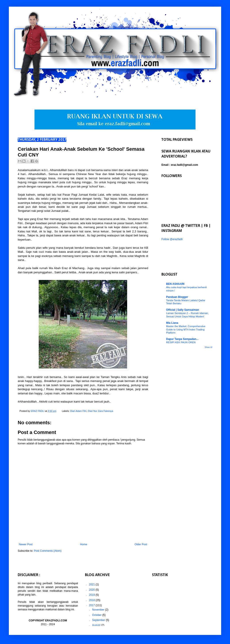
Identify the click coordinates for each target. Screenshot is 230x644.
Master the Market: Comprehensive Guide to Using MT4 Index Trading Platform (186, 330)
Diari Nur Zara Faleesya (101, 411)
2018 (92, 600)
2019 (92, 595)
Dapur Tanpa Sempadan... (182, 339)
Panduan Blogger (177, 297)
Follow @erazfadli (172, 239)
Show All (208, 347)
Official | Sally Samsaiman (183, 310)
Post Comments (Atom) (48, 551)
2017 (92, 605)
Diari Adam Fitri (78, 411)
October (97, 615)
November (99, 610)
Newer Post (26, 544)
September (99, 620)
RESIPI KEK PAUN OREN (181, 342)
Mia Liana (172, 323)
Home (84, 544)
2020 (92, 590)
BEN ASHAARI (175, 284)
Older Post (141, 544)
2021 (92, 584)
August (97, 625)
